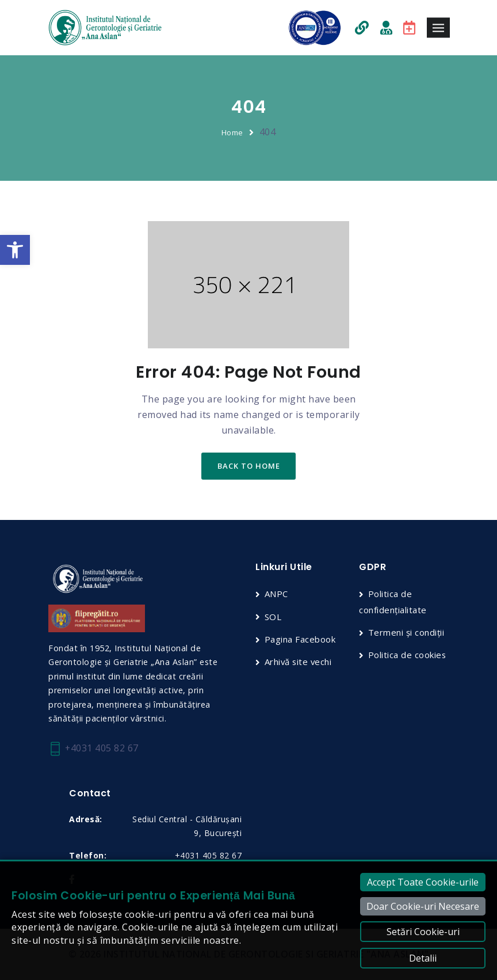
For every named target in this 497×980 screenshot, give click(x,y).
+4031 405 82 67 (94, 749)
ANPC (277, 594)
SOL (274, 617)
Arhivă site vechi (300, 662)
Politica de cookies (408, 655)
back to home (249, 466)
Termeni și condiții (407, 632)
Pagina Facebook (301, 639)
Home (232, 132)
